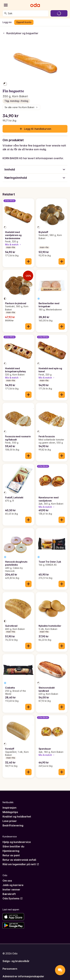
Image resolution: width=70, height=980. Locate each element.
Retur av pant (11, 855)
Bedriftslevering (13, 825)
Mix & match (13, 244)
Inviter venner (11, 890)
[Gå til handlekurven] (59, 13)
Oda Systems (13, 898)
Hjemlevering (11, 851)
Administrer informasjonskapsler (23, 976)
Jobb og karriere (13, 885)
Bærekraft (9, 894)
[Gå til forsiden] (35, 5)
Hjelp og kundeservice (17, 842)
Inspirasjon (9, 808)
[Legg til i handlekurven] (28, 261)
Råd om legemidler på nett (21, 864)
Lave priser (10, 821)
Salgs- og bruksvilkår (16, 961)
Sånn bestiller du (13, 846)
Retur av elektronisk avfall (19, 860)
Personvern (10, 969)
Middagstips (10, 812)
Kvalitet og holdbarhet (17, 817)
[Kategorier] (6, 5)
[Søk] (6, 13)
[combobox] (28, 13)
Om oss (7, 881)
